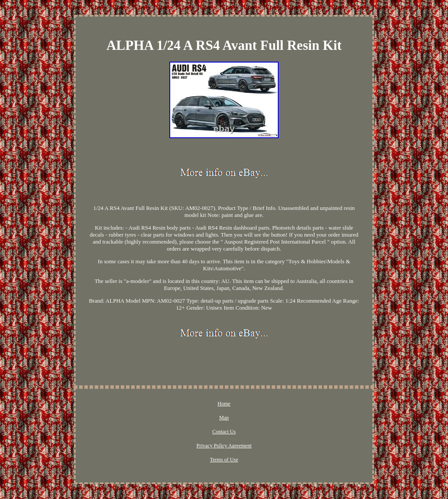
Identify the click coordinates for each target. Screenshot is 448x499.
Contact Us (224, 432)
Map (224, 418)
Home (224, 404)
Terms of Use (224, 460)
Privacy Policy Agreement (224, 446)
